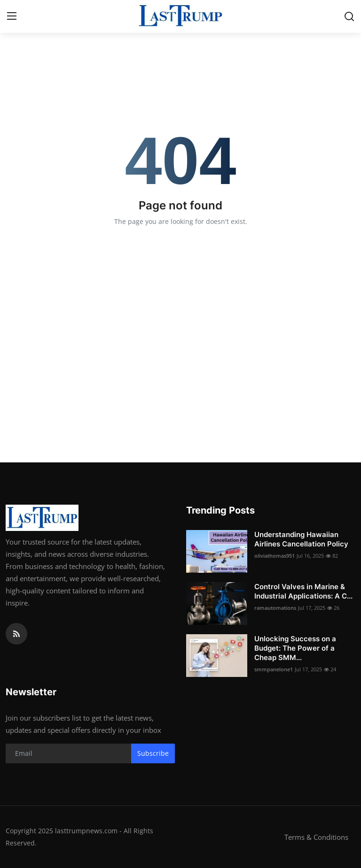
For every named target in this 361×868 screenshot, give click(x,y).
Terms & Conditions (316, 837)
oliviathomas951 (275, 556)
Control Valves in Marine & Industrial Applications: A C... (303, 591)
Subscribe (153, 753)
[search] (349, 16)
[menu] (12, 16)
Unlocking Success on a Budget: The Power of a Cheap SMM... (295, 648)
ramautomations (275, 608)
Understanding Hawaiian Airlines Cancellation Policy (301, 539)
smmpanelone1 (274, 669)
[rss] (16, 634)
